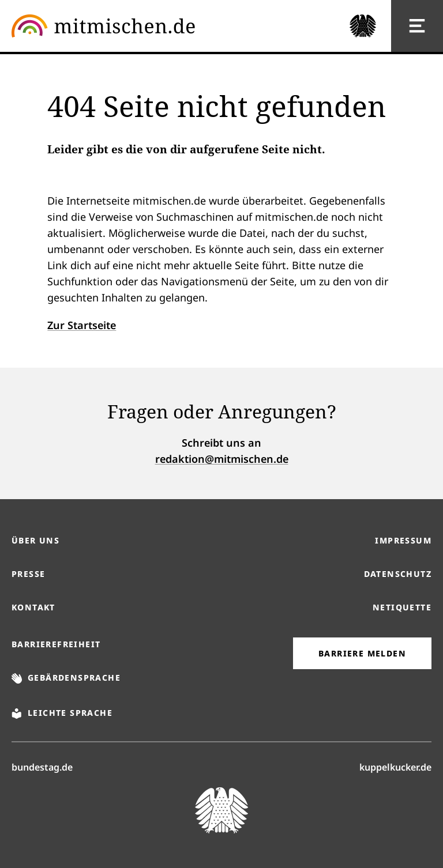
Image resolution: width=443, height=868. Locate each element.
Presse (28, 574)
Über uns (35, 540)
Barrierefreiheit (56, 644)
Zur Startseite (82, 325)
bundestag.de (42, 767)
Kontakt (33, 607)
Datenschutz (398, 574)
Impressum (403, 540)
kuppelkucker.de (395, 767)
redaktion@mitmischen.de (222, 459)
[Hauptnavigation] (417, 26)
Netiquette (402, 607)
